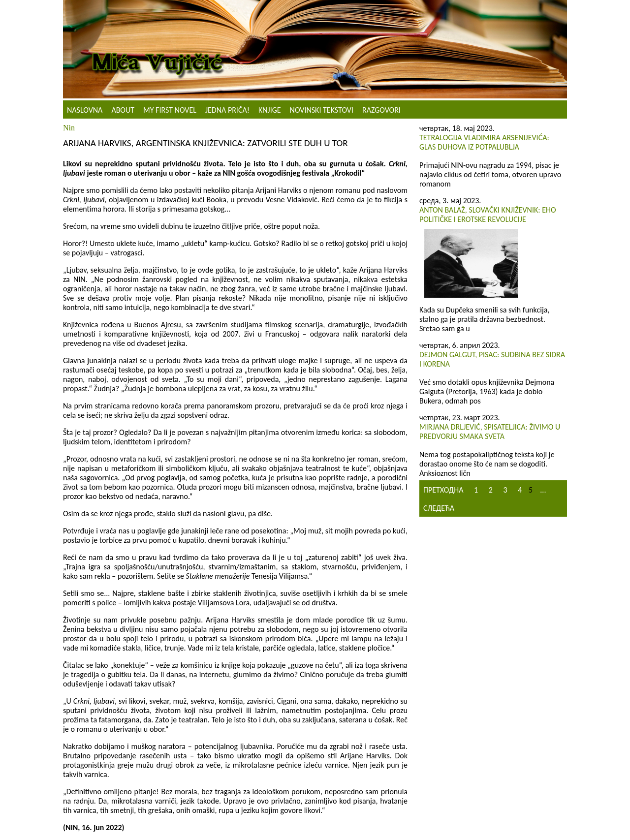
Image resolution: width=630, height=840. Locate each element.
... (543, 490)
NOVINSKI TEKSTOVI (322, 110)
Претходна (443, 490)
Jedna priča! (227, 110)
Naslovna (85, 110)
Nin (69, 128)
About (123, 110)
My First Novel (170, 110)
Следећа (439, 508)
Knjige (270, 110)
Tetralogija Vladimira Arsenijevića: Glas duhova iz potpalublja (484, 142)
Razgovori (381, 110)
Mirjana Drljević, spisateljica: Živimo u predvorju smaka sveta (490, 432)
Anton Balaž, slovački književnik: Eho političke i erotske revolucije (488, 215)
